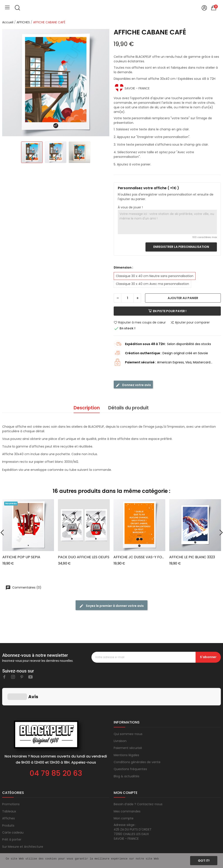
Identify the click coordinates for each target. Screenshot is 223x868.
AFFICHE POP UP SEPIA (21, 557)
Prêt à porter (12, 818)
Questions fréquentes (130, 747)
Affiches (8, 797)
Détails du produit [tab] (128, 408)
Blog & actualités (127, 754)
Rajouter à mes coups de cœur (140, 323)
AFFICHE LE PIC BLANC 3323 (192, 557)
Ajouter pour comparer (190, 323)
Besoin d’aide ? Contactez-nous (138, 782)
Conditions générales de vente (137, 740)
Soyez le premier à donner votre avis (111, 606)
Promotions (11, 782)
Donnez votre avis (133, 385)
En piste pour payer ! (167, 311)
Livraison (120, 719)
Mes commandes (127, 790)
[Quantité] (127, 298)
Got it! (204, 861)
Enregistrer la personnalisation (181, 247)
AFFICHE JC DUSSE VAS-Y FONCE (139, 557)
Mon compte (124, 797)
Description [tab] (87, 408)
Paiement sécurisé (128, 726)
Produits (8, 804)
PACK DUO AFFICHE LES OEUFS (84, 557)
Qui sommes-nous (128, 712)
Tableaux (9, 790)
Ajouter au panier (183, 298)
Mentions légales (126, 733)
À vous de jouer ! (130, 207)
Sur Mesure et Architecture (23, 825)
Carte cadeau (13, 811)
